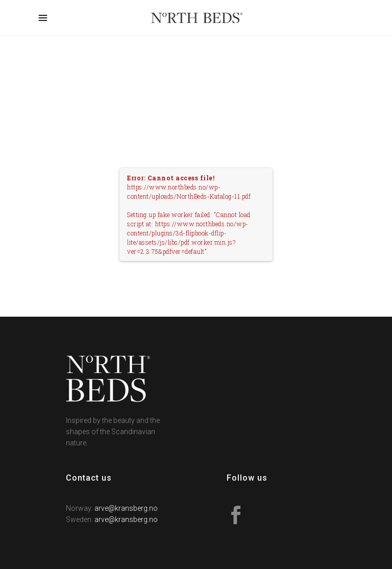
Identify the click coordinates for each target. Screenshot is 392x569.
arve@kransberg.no (126, 508)
